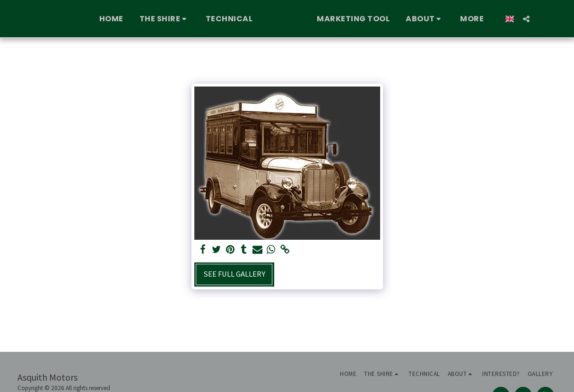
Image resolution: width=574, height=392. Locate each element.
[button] (147, 19)
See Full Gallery (234, 274)
